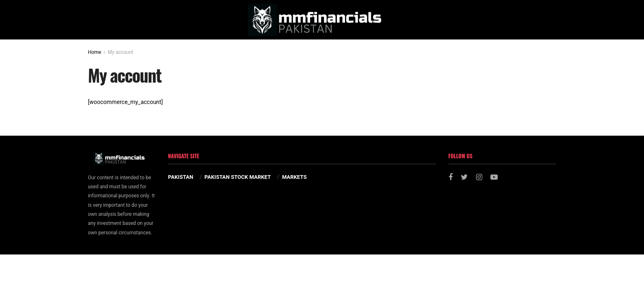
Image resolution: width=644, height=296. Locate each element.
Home (94, 52)
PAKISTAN (181, 177)
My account (120, 52)
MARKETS (294, 177)
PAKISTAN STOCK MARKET (238, 177)
